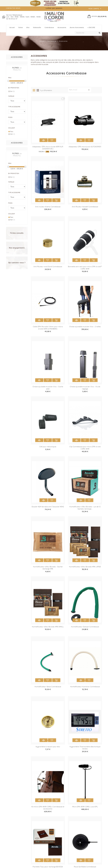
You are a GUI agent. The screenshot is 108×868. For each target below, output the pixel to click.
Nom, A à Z (80, 90)
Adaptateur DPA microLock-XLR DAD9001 (85, 147)
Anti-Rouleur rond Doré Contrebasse (48, 267)
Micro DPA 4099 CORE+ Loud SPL (85, 807)
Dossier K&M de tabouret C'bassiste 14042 (48, 507)
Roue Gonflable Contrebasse (85, 867)
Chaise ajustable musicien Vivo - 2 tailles (85, 327)
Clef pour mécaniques (48, 447)
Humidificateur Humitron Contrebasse (85, 687)
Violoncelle (37, 28)
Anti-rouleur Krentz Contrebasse (48, 207)
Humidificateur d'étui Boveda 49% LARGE (85, 567)
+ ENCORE (91, 28)
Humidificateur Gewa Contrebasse (48, 687)
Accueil (12, 28)
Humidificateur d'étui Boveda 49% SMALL (48, 627)
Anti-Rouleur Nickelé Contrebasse (85, 207)
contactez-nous (13, 8)
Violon (21, 28)
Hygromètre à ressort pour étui (48, 747)
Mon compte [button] (95, 9)
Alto (28, 28)
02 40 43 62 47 (12, 19)
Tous (12, 132)
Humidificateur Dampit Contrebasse (85, 627)
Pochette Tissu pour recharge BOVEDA (48, 867)
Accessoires (62, 28)
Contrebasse (49, 28)
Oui (12, 91)
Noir (13, 134)
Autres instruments (77, 28)
